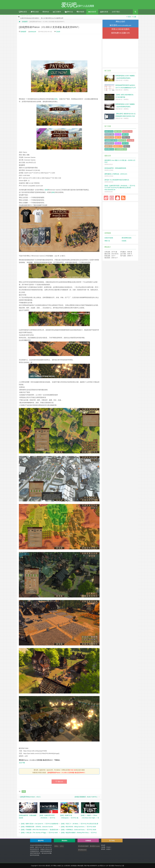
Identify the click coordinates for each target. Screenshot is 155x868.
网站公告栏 (120, 22)
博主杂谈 (35, 12)
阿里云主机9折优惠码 (121, 29)
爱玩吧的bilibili (82, 850)
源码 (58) (125, 134)
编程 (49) (118, 137)
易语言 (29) (122, 140)
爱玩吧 (48, 866)
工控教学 (57, 12)
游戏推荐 (92, 12)
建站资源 (104, 12)
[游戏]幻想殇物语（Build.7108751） (86, 797)
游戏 (56, 99)
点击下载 (22, 763)
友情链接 (74, 866)
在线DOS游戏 (109, 238)
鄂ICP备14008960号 (91, 866)
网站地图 (80, 866)
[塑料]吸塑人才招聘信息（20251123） (116, 174)
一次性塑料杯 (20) (121, 149)
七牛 (107, 866)
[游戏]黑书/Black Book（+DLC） (31, 797)
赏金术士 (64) (109, 134)
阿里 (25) (118, 143)
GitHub (46, 12)
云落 (123, 866)
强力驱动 (112, 866)
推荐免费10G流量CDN (120, 33)
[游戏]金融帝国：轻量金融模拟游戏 (115, 168)
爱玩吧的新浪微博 (83, 846)
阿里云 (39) (126, 137)
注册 (135, 17)
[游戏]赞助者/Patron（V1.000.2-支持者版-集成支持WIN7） (50, 27)
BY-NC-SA (72, 770)
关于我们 (116, 12)
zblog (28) (130, 140)
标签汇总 (60, 866)
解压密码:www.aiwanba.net (120, 25)
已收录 (58, 32)
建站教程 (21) (109, 149)
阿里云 (56, 846)
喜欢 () (59, 782)
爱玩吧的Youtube (95, 846)
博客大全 (107, 241)
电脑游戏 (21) (118, 146)
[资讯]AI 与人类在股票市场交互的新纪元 (117, 180)
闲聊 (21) (127, 146)
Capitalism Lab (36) (111, 140)
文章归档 (67, 866)
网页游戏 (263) (127, 131)
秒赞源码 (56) (109, 137)
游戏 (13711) (109, 131)
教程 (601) (118, 131)
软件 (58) (118, 134)
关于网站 (54, 866)
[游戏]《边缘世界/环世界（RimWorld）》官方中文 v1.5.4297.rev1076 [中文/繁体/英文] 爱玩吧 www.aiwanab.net (120, 188)
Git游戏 (124, 241)
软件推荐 (81, 12)
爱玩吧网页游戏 (127, 238)
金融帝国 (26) (109, 143)
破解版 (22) (109, 146)
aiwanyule (33, 32)
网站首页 (23, 12)
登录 (129, 17)
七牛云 (62, 846)
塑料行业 (69, 12)
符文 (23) (125, 143)
